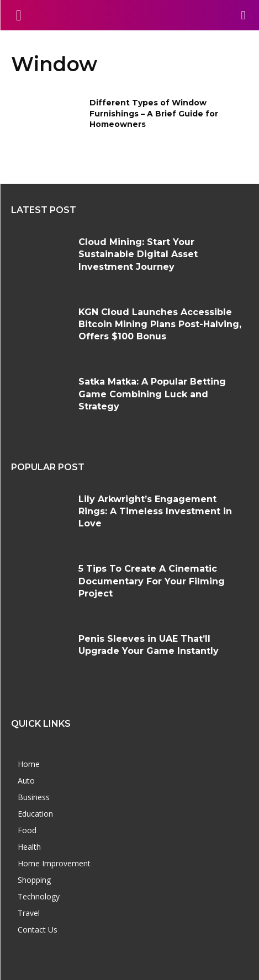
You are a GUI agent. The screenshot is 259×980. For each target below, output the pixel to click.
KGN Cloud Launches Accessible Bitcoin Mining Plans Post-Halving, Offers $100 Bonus (160, 324)
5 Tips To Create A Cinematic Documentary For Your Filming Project (152, 581)
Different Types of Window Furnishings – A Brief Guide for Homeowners (154, 113)
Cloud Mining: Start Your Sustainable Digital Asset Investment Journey (138, 254)
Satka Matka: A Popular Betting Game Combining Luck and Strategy (152, 394)
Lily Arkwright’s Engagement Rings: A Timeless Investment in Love (155, 512)
